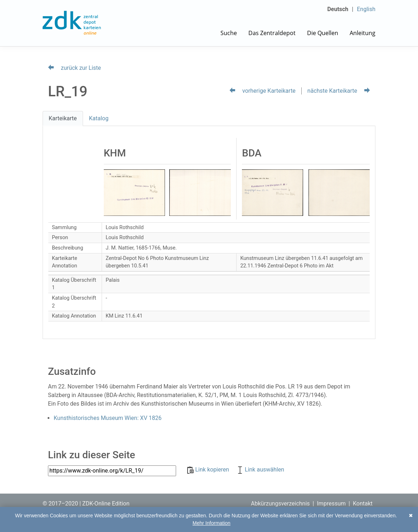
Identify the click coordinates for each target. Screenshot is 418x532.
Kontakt (363, 504)
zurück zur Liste (74, 68)
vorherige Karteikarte (263, 91)
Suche (229, 33)
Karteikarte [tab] (63, 118)
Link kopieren (209, 470)
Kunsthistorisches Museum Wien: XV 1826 (108, 418)
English (366, 9)
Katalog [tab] (99, 118)
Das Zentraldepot (272, 33)
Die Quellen (323, 33)
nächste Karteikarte (339, 91)
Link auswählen (260, 470)
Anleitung (363, 33)
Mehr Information (212, 523)
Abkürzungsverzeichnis (280, 504)
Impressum (332, 504)
